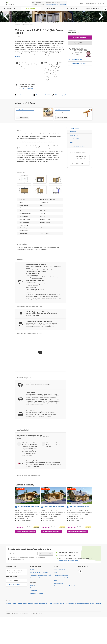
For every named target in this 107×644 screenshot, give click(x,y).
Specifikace (73, 158)
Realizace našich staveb (61, 602)
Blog (55, 599)
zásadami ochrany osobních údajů (68, 587)
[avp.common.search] (105, 9)
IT (39, 640)
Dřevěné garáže (33, 630)
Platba (71, 169)
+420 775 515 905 (39, 4)
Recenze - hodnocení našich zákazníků (65, 612)
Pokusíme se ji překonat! (26, 115)
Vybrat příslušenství (80, 69)
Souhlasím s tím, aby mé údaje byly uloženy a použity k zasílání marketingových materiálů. (28, 585)
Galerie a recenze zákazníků (77, 172)
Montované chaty (96, 630)
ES (41, 640)
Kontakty (82, 3)
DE (37, 640)
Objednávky (33, 617)
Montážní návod (74, 162)
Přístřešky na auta (59, 630)
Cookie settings (58, 610)
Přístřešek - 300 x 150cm (63, 136)
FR (34, 640)
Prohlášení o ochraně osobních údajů (40, 602)
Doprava (32, 612)
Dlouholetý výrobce (60, 596)
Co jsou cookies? (35, 604)
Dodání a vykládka (75, 165)
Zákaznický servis (91, 3)
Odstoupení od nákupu (36, 620)
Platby (32, 614)
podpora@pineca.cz (15, 611)
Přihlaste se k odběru (46, 580)
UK (31, 640)
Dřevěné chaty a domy (45, 630)
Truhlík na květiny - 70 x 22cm (25, 136)
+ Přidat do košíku (23, 144)
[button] (24, 206)
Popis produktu (74, 154)
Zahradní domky (22, 630)
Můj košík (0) (101, 3)
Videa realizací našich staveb (62, 604)
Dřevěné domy (69, 630)
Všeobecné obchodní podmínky (39, 599)
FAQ (55, 607)
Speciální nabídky (11, 630)
